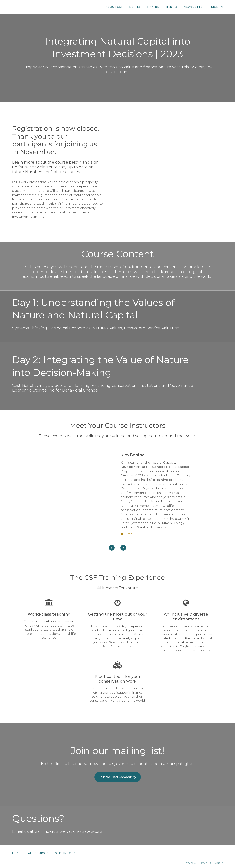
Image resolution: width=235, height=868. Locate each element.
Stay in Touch (67, 853)
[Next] (123, 548)
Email (127, 534)
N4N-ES (135, 7)
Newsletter (194, 7)
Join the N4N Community (118, 777)
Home (17, 853)
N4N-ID (171, 7)
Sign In (217, 7)
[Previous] (112, 548)
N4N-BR (153, 7)
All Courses (38, 853)
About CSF (114, 7)
